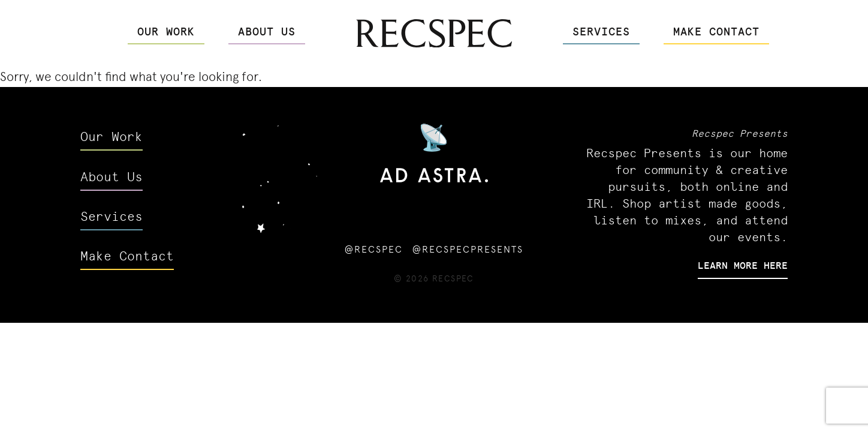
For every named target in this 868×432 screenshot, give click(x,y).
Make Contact (716, 31)
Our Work (166, 31)
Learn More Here (743, 265)
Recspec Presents (740, 133)
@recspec (374, 249)
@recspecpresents (468, 249)
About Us (267, 31)
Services (601, 31)
